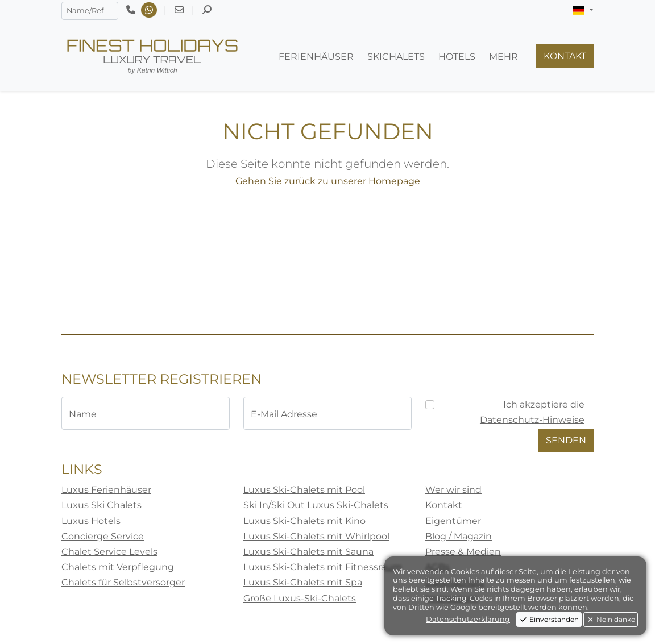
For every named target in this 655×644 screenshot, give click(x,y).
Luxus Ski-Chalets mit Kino (304, 521)
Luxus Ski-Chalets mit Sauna (308, 552)
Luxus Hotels (91, 521)
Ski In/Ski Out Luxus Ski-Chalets (316, 505)
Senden (566, 440)
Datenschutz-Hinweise (532, 420)
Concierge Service (103, 536)
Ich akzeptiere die (532, 412)
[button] (583, 10)
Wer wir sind (453, 490)
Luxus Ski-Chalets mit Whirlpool (316, 536)
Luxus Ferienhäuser (106, 490)
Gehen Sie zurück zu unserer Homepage (328, 181)
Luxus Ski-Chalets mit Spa (303, 582)
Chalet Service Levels (109, 552)
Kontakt (444, 505)
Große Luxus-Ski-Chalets (300, 598)
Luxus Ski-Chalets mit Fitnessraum (323, 567)
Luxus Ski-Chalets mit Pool (304, 490)
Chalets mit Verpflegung (118, 567)
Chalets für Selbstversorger (123, 582)
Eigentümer (453, 521)
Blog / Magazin (459, 536)
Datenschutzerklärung (468, 619)
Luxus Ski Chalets (101, 505)
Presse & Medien (463, 552)
